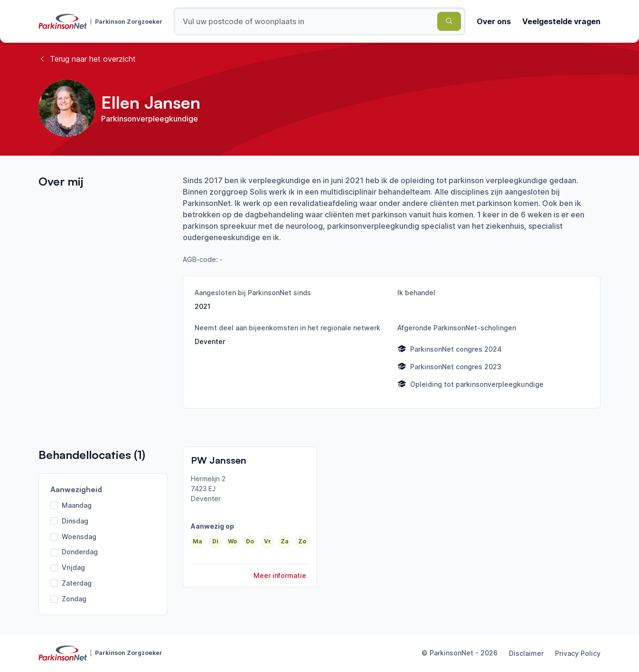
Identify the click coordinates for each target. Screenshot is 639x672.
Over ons (494, 21)
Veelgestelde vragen (561, 21)
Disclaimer (526, 653)
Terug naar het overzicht (87, 59)
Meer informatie (280, 575)
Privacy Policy (578, 653)
